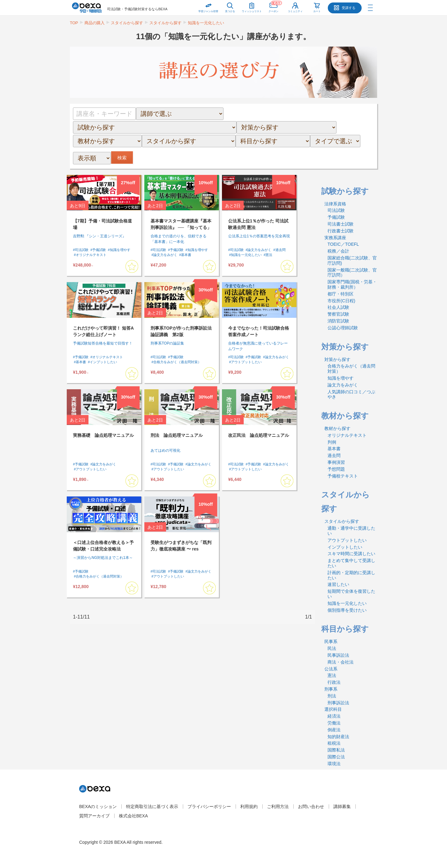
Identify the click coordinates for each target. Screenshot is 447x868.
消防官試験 (338, 321)
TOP (74, 23)
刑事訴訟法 (338, 703)
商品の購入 (95, 23)
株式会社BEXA (133, 816)
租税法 (334, 743)
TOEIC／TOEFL (343, 244)
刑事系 (331, 689)
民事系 (331, 642)
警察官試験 (338, 314)
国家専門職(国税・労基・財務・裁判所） (352, 284)
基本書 (334, 449)
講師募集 (342, 806)
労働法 (334, 723)
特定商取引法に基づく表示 (152, 806)
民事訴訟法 (338, 655)
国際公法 (336, 757)
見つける (230, 11)
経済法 (334, 716)
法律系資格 (335, 204)
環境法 (334, 764)
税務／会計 (338, 251)
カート (317, 11)
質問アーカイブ (94, 816)
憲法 (332, 675)
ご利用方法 (278, 806)
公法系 (331, 669)
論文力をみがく (343, 385)
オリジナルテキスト (347, 435)
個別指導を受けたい (347, 610)
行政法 (334, 682)
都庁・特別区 (341, 294)
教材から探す (337, 428)
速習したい (338, 584)
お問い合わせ (311, 806)
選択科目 (333, 709)
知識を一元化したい (206, 23)
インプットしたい (345, 547)
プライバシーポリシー (209, 806)
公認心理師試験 (343, 328)
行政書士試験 (341, 231)
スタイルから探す (127, 23)
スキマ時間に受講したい (351, 554)
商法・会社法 (341, 662)
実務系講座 (335, 238)
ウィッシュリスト (252, 6)
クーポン (275, 6)
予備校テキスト (343, 476)
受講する (349, 8)
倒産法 (334, 730)
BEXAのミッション (98, 806)
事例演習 (336, 462)
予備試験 (336, 217)
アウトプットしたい (347, 540)
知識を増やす (341, 378)
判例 (332, 442)
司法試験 (336, 210)
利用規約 (249, 806)
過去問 (334, 455)
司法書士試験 (341, 224)
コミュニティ (295, 11)
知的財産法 (338, 737)
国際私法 (336, 750)
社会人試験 (338, 307)
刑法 (332, 696)
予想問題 (336, 469)
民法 (332, 648)
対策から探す (337, 359)
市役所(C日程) (341, 301)
